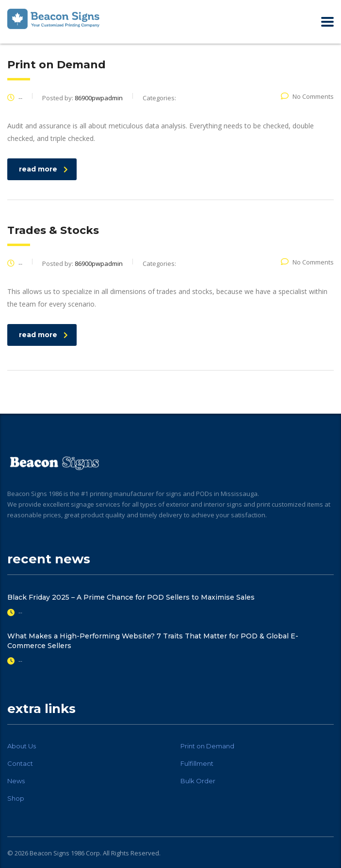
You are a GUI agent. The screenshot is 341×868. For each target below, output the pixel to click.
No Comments (307, 96)
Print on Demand (207, 746)
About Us (22, 746)
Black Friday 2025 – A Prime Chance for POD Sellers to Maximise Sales (131, 597)
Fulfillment (197, 763)
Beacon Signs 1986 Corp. (65, 853)
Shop (16, 798)
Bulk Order (198, 781)
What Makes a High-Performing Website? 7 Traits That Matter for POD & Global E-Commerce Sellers (153, 641)
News (16, 781)
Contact (20, 763)
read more (43, 169)
